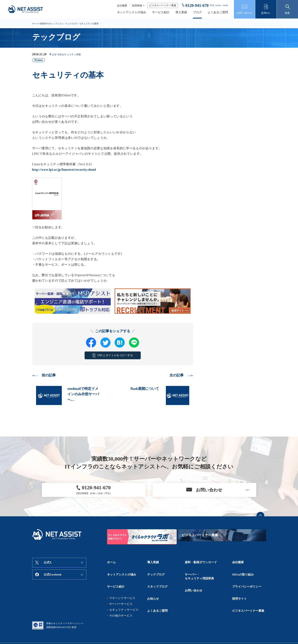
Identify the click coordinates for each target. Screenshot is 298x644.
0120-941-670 (197, 5)
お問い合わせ (194, 583)
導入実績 (181, 12)
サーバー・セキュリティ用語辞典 (199, 575)
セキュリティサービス (124, 600)
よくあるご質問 (218, 12)
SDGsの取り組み (243, 573)
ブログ (197, 12)
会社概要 (122, 6)
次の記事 (175, 376)
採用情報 (137, 6)
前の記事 (50, 376)
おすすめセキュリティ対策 (69, 54)
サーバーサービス (121, 594)
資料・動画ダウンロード (201, 566)
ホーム (111, 566)
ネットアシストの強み (132, 12)
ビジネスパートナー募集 (163, 5)
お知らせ (153, 586)
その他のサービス (121, 606)
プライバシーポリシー (247, 579)
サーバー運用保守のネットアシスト (49, 24)
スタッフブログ (157, 579)
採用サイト (239, 586)
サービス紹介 (161, 12)
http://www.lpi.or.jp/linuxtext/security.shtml (64, 170)
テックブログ (75, 24)
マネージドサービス (122, 588)
